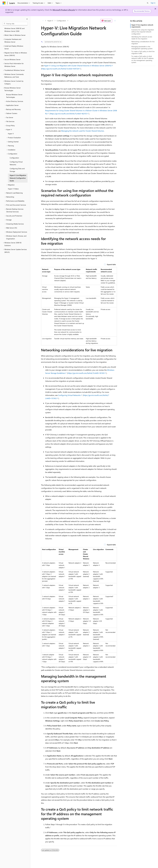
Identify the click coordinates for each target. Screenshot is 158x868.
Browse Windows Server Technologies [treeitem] (14, 96)
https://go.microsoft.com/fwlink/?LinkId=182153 (69, 114)
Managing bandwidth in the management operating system (142, 48)
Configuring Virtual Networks (69, 395)
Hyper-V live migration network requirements (142, 26)
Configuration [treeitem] (14, 158)
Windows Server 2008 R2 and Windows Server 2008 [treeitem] (14, 30)
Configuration (61, 21)
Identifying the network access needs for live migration (142, 38)
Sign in (153, 3)
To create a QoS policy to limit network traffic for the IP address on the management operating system (142, 59)
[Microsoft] (4, 3)
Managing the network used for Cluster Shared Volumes (83, 131)
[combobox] (15, 24)
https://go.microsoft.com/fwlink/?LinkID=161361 (86, 373)
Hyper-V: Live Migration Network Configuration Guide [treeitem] (18, 178)
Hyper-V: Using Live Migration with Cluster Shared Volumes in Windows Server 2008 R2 (78, 66)
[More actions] (115, 21)
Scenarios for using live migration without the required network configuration (143, 32)
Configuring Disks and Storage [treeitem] (17, 170)
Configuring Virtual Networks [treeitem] (16, 163)
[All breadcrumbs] (43, 21)
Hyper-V (50, 21)
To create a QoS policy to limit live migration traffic (143, 52)
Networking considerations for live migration (143, 43)
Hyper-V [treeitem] (11, 134)
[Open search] (148, 3)
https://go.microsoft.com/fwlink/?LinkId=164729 (60, 69)
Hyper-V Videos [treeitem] (13, 189)
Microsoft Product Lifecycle (64, 10)
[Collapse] (27, 19)
